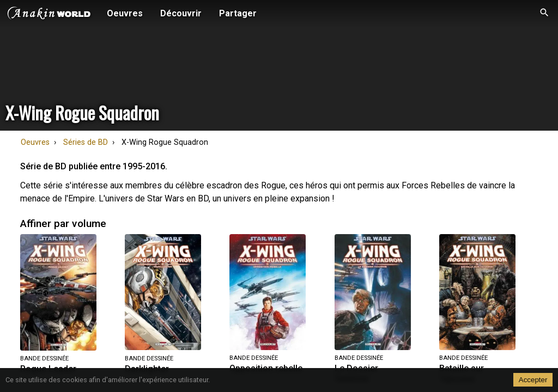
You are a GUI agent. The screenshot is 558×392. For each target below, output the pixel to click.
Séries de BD (86, 142)
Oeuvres (35, 142)
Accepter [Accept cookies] (533, 380)
